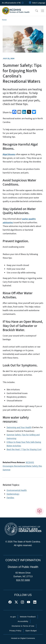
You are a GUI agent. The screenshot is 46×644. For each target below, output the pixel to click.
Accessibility (23, 621)
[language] (39, 3)
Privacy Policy (15, 631)
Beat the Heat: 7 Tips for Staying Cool (24, 449)
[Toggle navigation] (43, 11)
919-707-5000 (23, 580)
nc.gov (13, 617)
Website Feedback (28, 617)
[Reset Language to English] (30, 3)
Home (4, 20)
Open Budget (31, 631)
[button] (35, 11)
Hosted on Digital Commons (23, 638)
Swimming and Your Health (19, 427)
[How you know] (22, 3)
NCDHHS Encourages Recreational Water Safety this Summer (22, 466)
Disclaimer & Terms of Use (23, 626)
